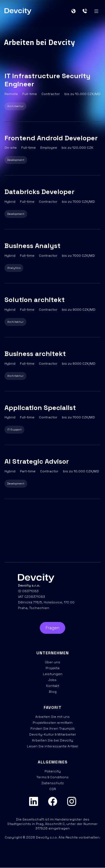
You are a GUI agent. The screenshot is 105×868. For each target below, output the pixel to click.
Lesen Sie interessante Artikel (53, 746)
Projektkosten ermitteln (53, 723)
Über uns (53, 662)
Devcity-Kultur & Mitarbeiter (53, 734)
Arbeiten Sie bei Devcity (53, 740)
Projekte (53, 668)
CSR (53, 789)
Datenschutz (53, 783)
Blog (53, 692)
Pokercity (53, 771)
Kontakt (53, 686)
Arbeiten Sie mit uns (53, 717)
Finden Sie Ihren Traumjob (53, 729)
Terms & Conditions (53, 777)
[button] (76, 11)
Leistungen (53, 674)
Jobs (53, 680)
